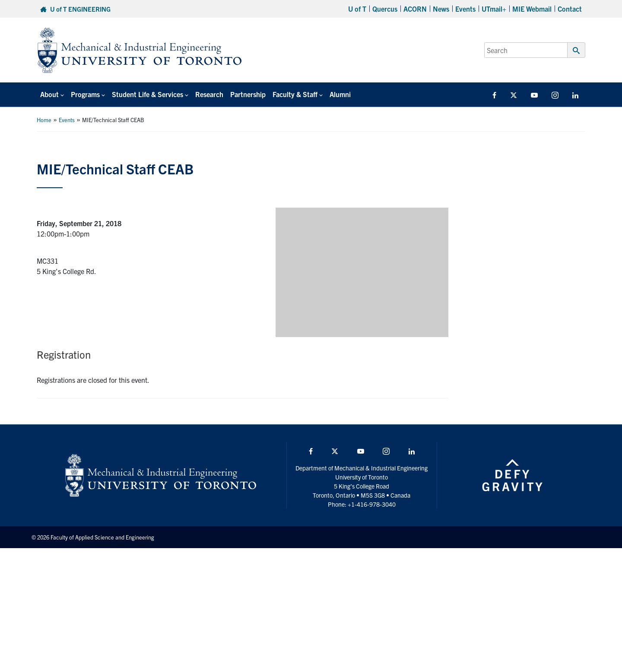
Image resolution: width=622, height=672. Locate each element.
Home (44, 120)
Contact (570, 9)
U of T (357, 9)
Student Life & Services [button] (148, 94)
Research (209, 94)
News (441, 9)
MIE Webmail (532, 9)
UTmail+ (494, 9)
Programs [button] (85, 94)
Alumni (340, 94)
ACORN (415, 9)
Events (465, 9)
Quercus (385, 9)
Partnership (248, 94)
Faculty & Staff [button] (295, 94)
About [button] (49, 94)
